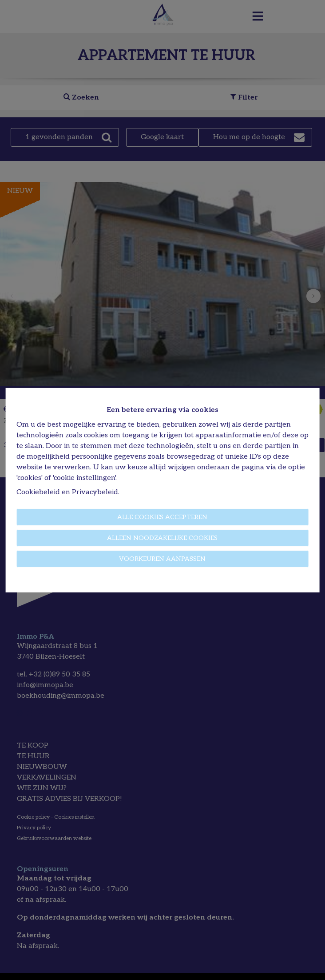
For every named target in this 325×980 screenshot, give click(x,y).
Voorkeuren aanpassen (162, 559)
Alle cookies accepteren (162, 517)
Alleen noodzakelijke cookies (162, 538)
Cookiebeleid (38, 492)
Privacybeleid (95, 492)
